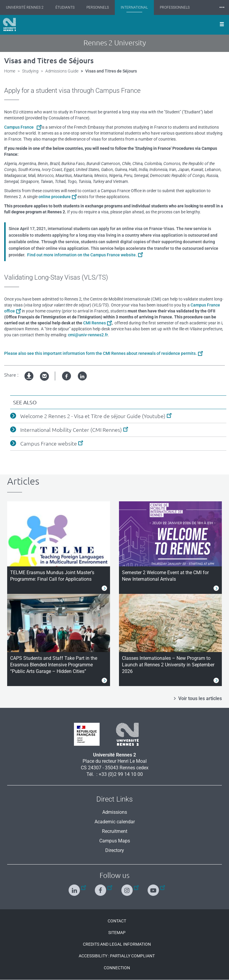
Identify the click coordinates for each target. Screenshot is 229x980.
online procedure (55, 197)
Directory (115, 850)
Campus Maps (115, 841)
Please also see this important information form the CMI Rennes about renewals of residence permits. (100, 353)
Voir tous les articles (200, 698)
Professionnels (175, 7)
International (134, 7)
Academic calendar (115, 822)
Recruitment (115, 831)
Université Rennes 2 (25, 7)
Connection (117, 968)
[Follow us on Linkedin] (75, 888)
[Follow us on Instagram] (128, 888)
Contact (117, 921)
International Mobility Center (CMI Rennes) (71, 430)
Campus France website (49, 443)
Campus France (20, 127)
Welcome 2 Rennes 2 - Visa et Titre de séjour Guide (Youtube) (93, 416)
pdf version (29, 381)
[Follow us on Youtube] (154, 888)
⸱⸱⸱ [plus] (222, 7)
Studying (30, 71)
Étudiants (65, 7)
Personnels (98, 7)
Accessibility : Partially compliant (117, 956)
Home (10, 71)
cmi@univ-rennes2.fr (88, 335)
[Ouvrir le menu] (222, 25)
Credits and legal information (117, 944)
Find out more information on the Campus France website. (82, 255)
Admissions (115, 812)
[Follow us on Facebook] (101, 888)
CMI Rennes (95, 323)
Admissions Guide (62, 71)
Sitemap (117, 933)
